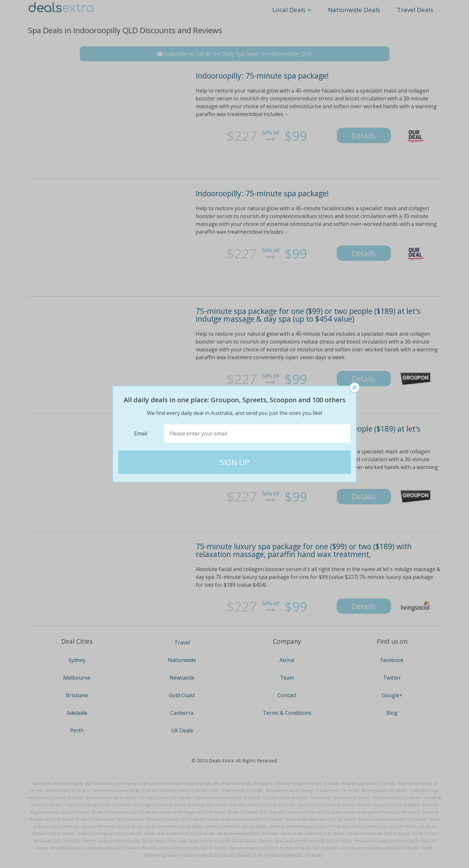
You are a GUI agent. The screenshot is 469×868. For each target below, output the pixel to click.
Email (141, 434)
